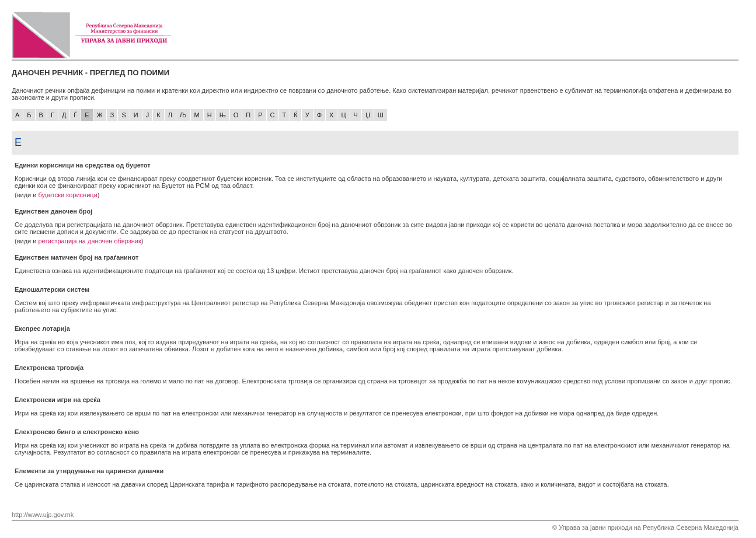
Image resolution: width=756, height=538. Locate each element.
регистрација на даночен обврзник (89, 241)
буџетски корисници (67, 195)
